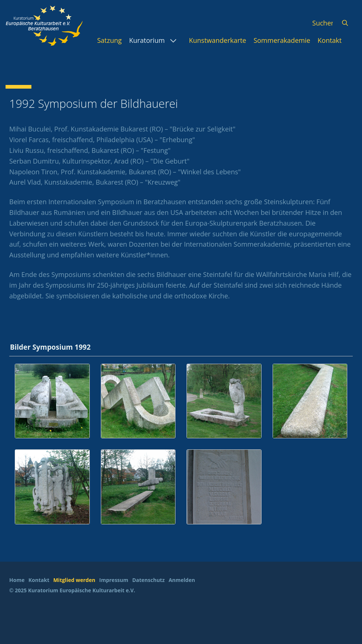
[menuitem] (110, 40)
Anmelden (182, 580)
